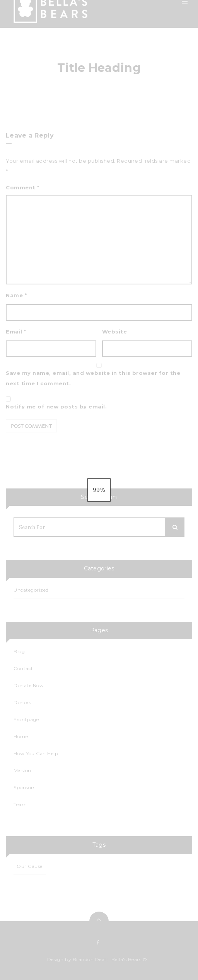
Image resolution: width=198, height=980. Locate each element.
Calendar (106, 146)
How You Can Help (119, 90)
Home (102, 35)
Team (101, 72)
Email (16, 332)
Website (115, 332)
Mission (104, 53)
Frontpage (26, 719)
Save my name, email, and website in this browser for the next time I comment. (93, 378)
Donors (22, 702)
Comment (23, 187)
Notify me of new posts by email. (56, 407)
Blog (100, 109)
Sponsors (107, 183)
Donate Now (29, 685)
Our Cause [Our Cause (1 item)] (30, 866)
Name (16, 295)
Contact (105, 202)
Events (103, 128)
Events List (108, 165)
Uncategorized (31, 590)
